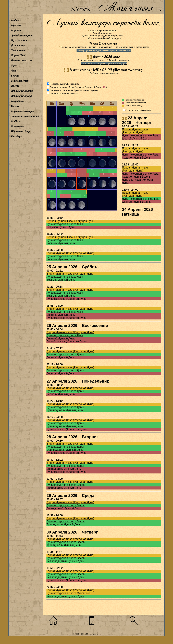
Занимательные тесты (25, 116)
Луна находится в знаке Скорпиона (69, 593)
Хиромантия (19, 50)
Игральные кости (21, 96)
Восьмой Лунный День (61, 243)
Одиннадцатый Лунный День (65, 410)
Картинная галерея (23, 111)
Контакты (18, 126)
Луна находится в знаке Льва (140, 199)
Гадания (16, 30)
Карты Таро (18, 55)
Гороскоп (16, 25)
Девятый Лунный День (61, 315)
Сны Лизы (16, 136)
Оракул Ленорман (22, 60)
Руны (14, 65)
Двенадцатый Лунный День (64, 469)
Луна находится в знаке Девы (65, 354)
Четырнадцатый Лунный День (65, 561)
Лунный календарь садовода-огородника (102, 36)
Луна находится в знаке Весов (65, 485)
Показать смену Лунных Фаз (64, 94)
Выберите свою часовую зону (105, 73)
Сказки (15, 106)
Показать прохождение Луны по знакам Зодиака (74, 90)
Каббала (16, 121)
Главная (16, 20)
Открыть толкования (138, 110)
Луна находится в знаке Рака (140, 136)
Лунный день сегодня (119, 60)
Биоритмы (18, 101)
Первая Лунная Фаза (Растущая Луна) (135, 131)
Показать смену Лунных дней (65, 84)
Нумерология (19, 40)
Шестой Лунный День (135, 139)
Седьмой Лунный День (136, 158)
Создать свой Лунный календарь (105, 38)
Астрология (18, 45)
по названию (106, 47)
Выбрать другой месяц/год (91, 60)
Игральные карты (22, 91)
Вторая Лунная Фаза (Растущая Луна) (70, 253)
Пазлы (15, 86)
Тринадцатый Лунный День (64, 524)
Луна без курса (131, 180)
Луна (14, 71)
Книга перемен (20, 81)
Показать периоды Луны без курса (67, 87)
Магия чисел (125, 7)
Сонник (15, 76)
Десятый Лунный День (61, 374)
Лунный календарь (22, 35)
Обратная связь (21, 131)
